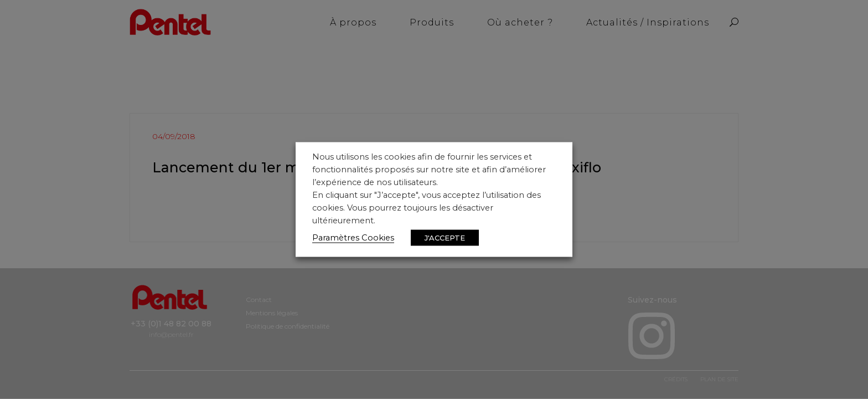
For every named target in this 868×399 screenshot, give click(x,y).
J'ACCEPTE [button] (445, 238)
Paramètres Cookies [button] (353, 238)
